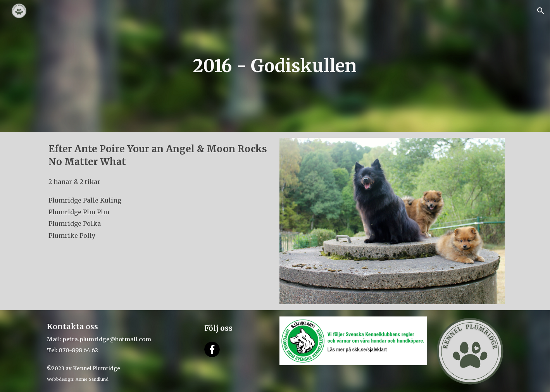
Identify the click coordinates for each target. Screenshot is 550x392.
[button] (541, 11)
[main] (275, 66)
